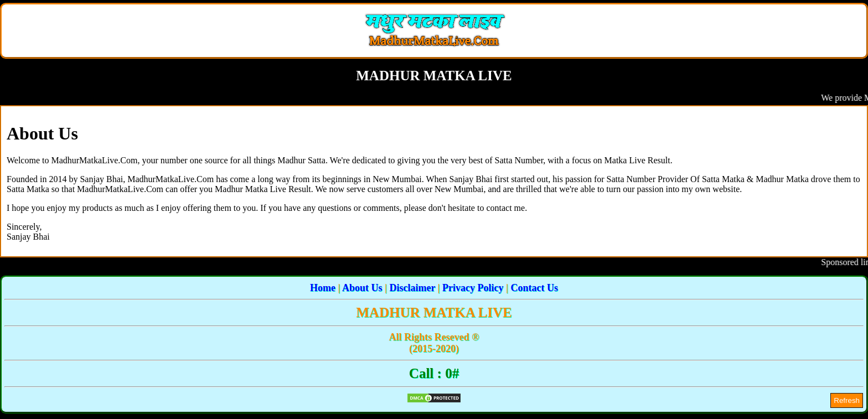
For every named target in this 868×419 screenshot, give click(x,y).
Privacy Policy (473, 288)
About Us (362, 288)
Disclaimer (412, 288)
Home (323, 288)
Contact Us (535, 288)
